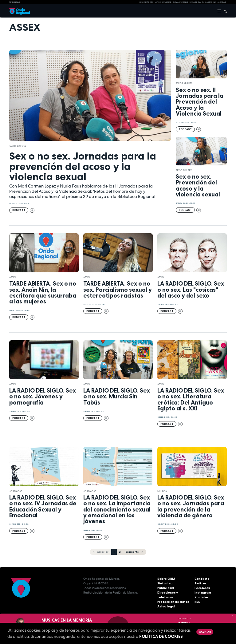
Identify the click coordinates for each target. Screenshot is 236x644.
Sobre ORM (166, 579)
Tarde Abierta (18, 146)
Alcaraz (222, 2)
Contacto (202, 579)
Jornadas (16, 491)
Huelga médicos (146, 2)
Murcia (162, 491)
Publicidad (166, 588)
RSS (197, 602)
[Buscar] (224, 11)
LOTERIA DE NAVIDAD (163, 2)
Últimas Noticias (181, 2)
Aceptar (205, 632)
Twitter (200, 583)
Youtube (201, 597)
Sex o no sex (184, 170)
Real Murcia (195, 2)
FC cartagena (209, 2)
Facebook (202, 588)
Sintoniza (165, 583)
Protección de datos (173, 602)
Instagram (203, 593)
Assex (13, 277)
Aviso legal (166, 606)
